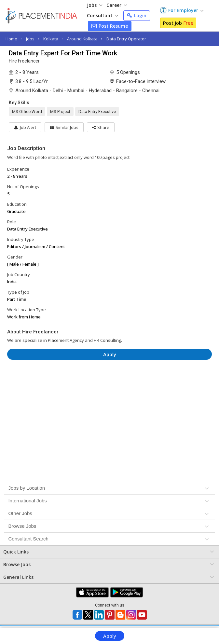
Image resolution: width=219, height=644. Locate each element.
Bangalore (127, 91)
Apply (110, 636)
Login (137, 15)
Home (11, 39)
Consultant (103, 15)
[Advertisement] (110, 384)
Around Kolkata (82, 39)
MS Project (60, 112)
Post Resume (110, 26)
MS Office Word (27, 112)
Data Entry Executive (97, 112)
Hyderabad (100, 91)
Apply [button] (110, 354)
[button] (101, 127)
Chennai (151, 91)
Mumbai (76, 91)
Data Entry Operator (126, 39)
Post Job (178, 23)
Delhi (58, 91)
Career (117, 5)
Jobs (95, 5)
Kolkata (51, 39)
